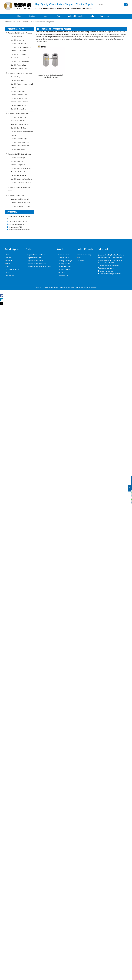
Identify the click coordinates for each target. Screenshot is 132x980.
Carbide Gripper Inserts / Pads (22, 58)
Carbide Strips (16, 77)
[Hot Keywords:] (126, 5)
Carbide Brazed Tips (18, 158)
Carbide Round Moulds (19, 98)
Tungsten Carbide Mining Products (20, 33)
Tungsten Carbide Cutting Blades (19, 154)
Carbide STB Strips (18, 80)
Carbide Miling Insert (18, 165)
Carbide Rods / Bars (18, 91)
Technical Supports (13, 269)
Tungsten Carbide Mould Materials (20, 73)
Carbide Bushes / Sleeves (20, 142)
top (128, 971)
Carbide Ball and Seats (19, 117)
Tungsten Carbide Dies (34, 258)
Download (82, 261)
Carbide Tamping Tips (19, 65)
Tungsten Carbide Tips (19, 69)
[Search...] (111, 5)
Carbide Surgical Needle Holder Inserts (22, 133)
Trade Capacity (63, 275)
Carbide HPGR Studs (18, 51)
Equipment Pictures (64, 266)
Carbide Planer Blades (19, 175)
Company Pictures (64, 263)
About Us (9, 261)
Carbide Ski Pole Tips (18, 128)
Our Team (61, 272)
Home (8, 255)
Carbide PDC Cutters (18, 54)
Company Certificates (65, 269)
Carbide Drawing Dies (19, 109)
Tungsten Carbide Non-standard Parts (19, 189)
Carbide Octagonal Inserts (20, 61)
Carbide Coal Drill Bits (19, 44)
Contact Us (10, 275)
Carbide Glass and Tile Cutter (21, 183)
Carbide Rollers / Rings (19, 139)
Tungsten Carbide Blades (35, 261)
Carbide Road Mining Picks (20, 203)
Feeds (8, 272)
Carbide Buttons (17, 36)
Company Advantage (65, 261)
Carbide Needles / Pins (19, 95)
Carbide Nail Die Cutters (19, 102)
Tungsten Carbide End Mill (20, 199)
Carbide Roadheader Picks (20, 206)
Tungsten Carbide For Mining (36, 255)
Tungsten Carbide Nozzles (20, 124)
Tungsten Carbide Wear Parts (18, 114)
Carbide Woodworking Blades (21, 168)
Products (9, 258)
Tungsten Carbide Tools (16, 196)
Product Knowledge (85, 255)
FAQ (80, 258)
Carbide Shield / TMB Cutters (21, 47)
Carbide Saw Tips (17, 161)
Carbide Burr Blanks (18, 121)
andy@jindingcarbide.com (22, 230)
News (8, 263)
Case (8, 266)
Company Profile (63, 255)
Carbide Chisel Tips (18, 40)
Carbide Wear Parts (18, 149)
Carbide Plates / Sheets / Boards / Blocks (22, 86)
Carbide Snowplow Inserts (20, 146)
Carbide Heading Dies (19, 105)
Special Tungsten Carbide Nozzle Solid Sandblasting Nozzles (51, 76)
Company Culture (64, 258)
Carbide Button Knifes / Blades (22, 179)
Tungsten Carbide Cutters (20, 172)
